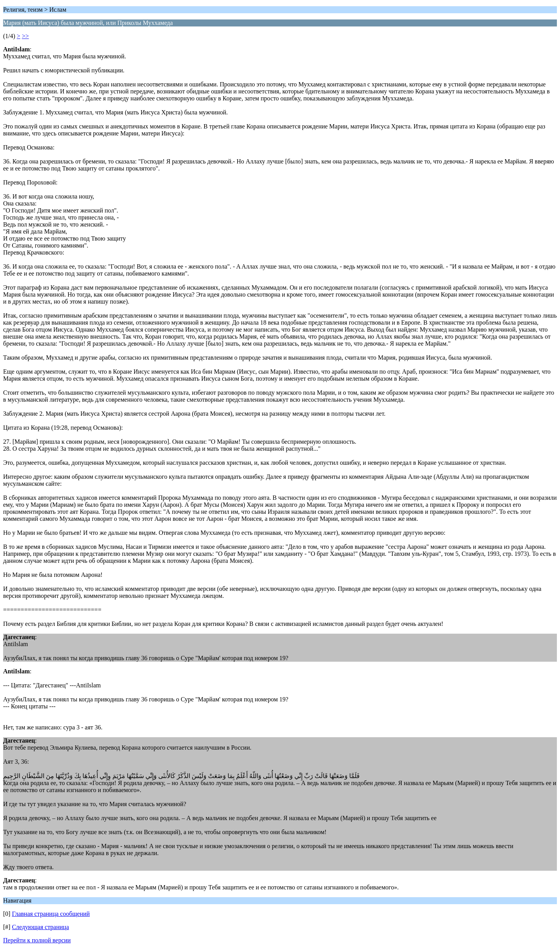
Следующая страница (41, 927)
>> (25, 36)
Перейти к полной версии (37, 940)
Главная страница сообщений (51, 914)
